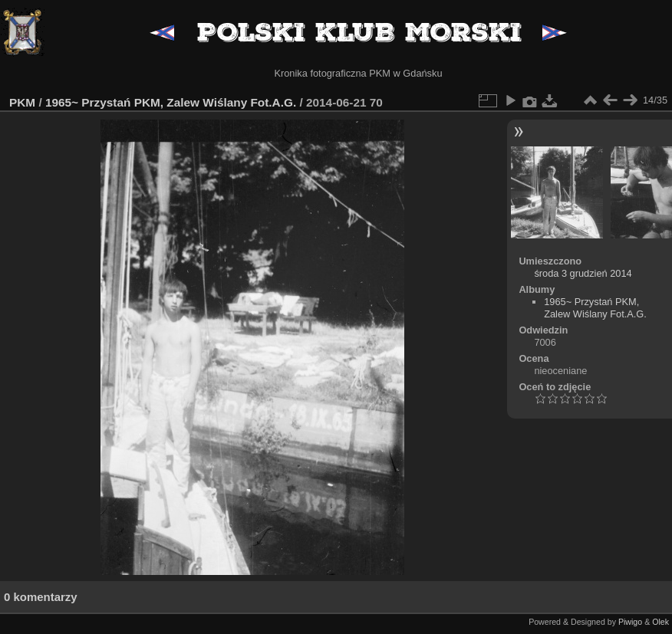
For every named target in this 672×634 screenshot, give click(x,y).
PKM (22, 102)
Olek (660, 622)
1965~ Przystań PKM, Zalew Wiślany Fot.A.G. (171, 102)
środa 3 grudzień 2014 (583, 273)
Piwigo (630, 622)
